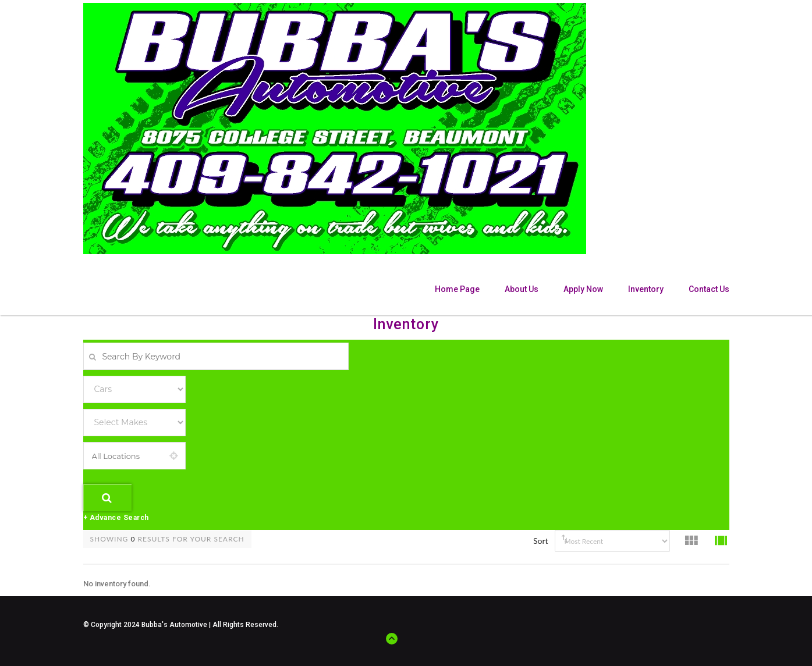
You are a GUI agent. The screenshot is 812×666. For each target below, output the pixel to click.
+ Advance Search (116, 518)
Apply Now (583, 289)
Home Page (457, 289)
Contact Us (709, 289)
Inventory (646, 289)
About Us (522, 289)
